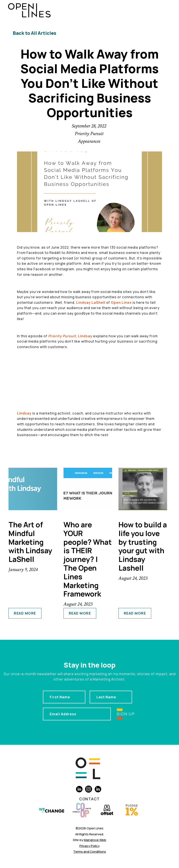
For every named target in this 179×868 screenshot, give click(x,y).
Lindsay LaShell (91, 302)
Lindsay (85, 336)
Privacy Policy (89, 846)
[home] (29, 10)
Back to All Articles (35, 33)
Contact (89, 799)
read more (25, 613)
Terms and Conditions (90, 852)
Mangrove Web (95, 840)
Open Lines (121, 302)
